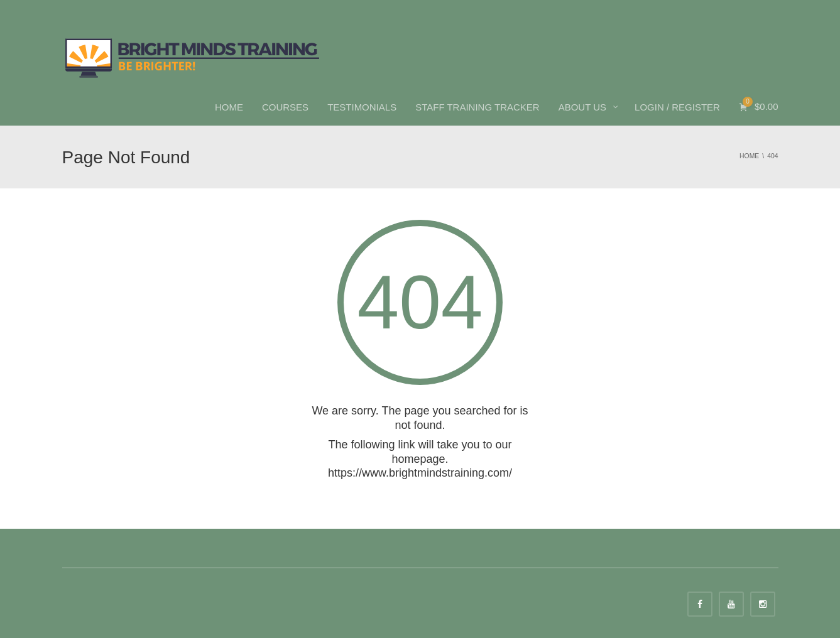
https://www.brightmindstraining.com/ (420, 473)
